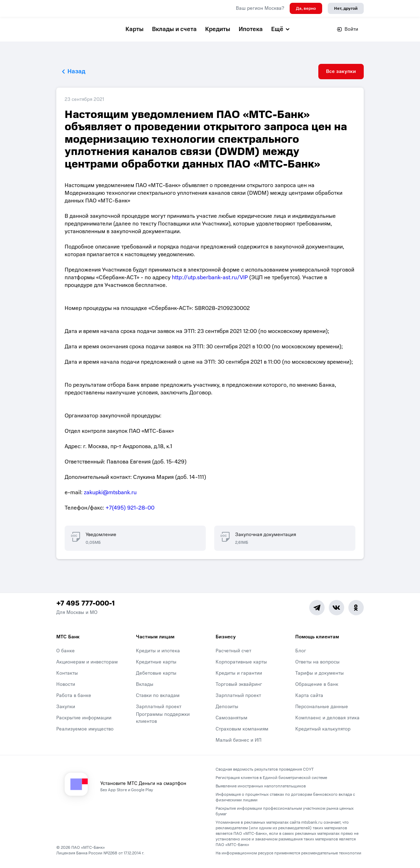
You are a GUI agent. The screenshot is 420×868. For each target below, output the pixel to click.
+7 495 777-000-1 (85, 604)
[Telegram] (317, 609)
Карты (135, 29)
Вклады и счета (174, 29)
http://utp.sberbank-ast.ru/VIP (210, 279)
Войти (347, 29)
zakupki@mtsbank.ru (110, 494)
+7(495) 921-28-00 (130, 509)
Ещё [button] (281, 29)
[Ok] (356, 609)
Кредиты (218, 29)
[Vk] (336, 609)
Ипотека (251, 29)
